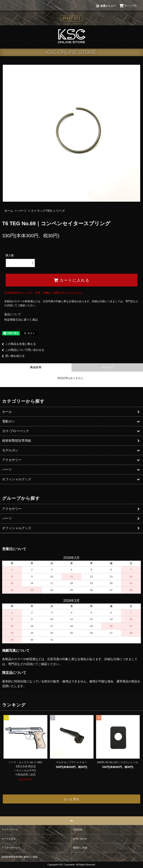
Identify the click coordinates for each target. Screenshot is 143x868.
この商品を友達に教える (18, 344)
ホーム (9, 211)
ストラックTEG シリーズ (48, 211)
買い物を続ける (12, 356)
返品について (13, 314)
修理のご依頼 (80, 848)
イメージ (107, 367)
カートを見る (9, 839)
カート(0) (128, 6)
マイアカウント (10, 829)
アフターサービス (11, 848)
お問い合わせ (80, 839)
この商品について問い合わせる (22, 350)
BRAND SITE (72, 18)
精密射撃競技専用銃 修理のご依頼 (20, 857)
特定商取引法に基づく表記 (21, 320)
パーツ (22, 211)
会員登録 (78, 829)
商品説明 (36, 367)
